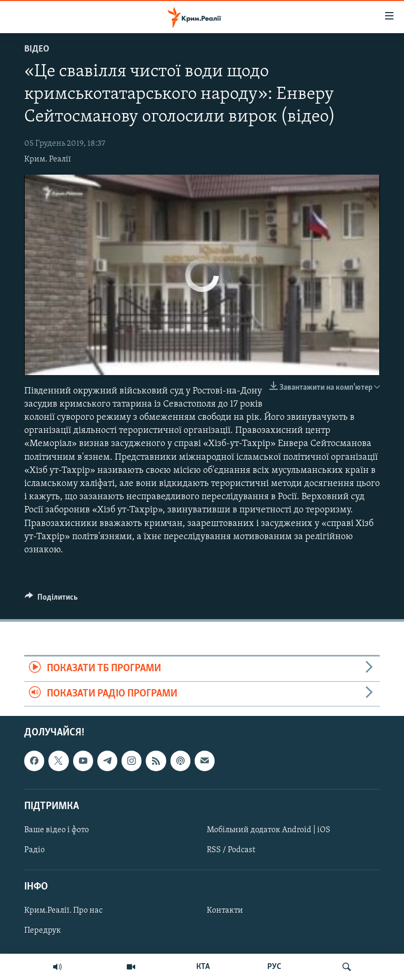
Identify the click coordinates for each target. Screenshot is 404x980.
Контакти (225, 911)
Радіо (34, 850)
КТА (203, 967)
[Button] (51, 600)
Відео (37, 49)
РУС (274, 967)
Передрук (43, 931)
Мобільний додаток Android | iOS (269, 830)
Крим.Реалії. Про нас (63, 911)
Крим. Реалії (48, 159)
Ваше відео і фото (57, 830)
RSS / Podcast (231, 850)
